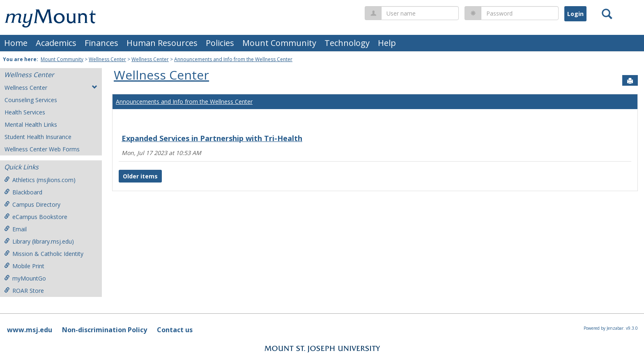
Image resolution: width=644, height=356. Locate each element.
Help (387, 43)
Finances (101, 43)
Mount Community (279, 43)
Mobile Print (24, 266)
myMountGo (25, 278)
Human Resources (162, 43)
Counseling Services (31, 100)
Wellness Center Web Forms (42, 149)
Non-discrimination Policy (105, 330)
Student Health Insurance (38, 137)
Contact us (175, 330)
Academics (56, 43)
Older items (140, 176)
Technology (347, 43)
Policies (220, 43)
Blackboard (23, 192)
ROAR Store (24, 291)
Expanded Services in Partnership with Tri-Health (212, 138)
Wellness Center (107, 59)
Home (16, 43)
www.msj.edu (30, 330)
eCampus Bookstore (36, 217)
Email (15, 229)
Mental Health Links (31, 124)
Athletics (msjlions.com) (40, 180)
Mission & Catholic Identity (44, 254)
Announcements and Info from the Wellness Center (233, 59)
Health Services (25, 112)
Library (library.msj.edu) (39, 241)
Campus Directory (32, 204)
